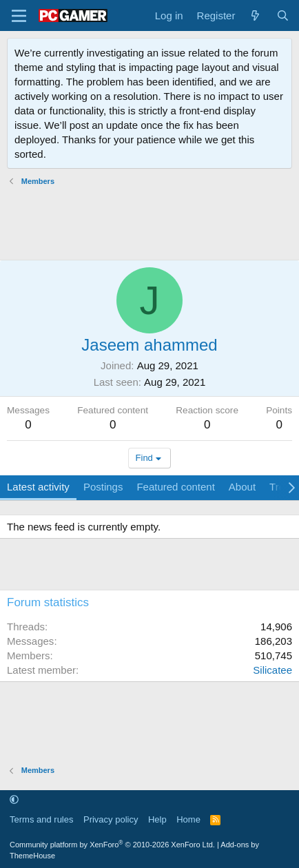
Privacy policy (111, 819)
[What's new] (255, 15)
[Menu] (19, 16)
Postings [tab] (103, 487)
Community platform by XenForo (112, 845)
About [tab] (242, 487)
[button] (14, 800)
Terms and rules (41, 819)
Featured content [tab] (175, 487)
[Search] (283, 15)
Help (157, 819)
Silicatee (272, 670)
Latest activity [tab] (38, 487)
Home (188, 819)
